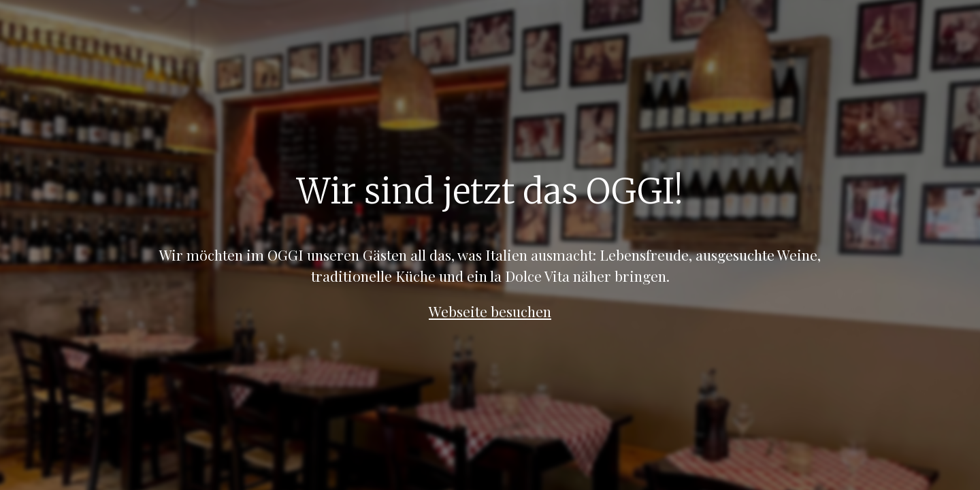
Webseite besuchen (490, 311)
